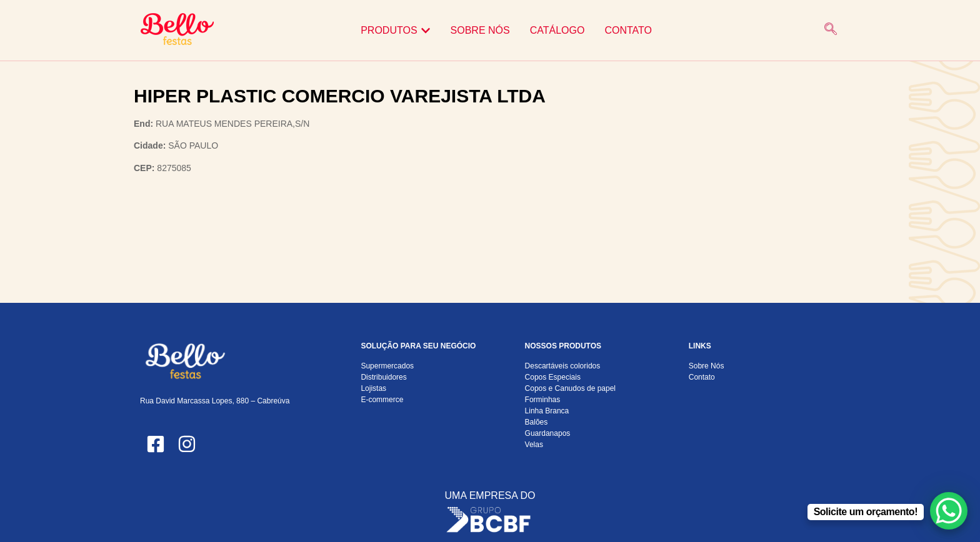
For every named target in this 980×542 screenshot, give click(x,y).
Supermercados (387, 366)
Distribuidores (383, 377)
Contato (702, 377)
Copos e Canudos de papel (570, 388)
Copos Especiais (553, 377)
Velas (534, 445)
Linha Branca (547, 411)
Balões (537, 422)
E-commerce (382, 400)
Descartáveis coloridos (563, 366)
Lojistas (373, 388)
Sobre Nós (707, 366)
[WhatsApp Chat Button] (949, 511)
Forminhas (543, 400)
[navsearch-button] (831, 30)
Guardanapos (548, 433)
